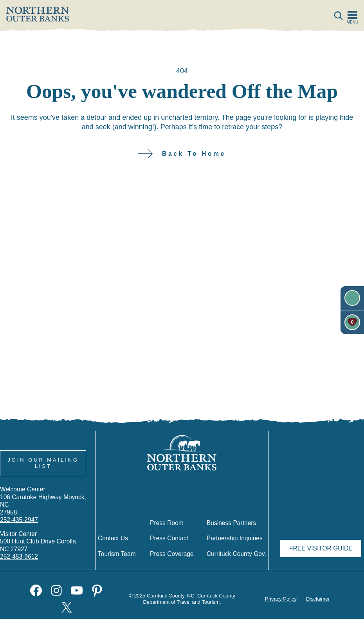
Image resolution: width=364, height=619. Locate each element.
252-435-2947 (19, 520)
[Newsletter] (352, 298)
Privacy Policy (280, 599)
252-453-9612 (19, 556)
